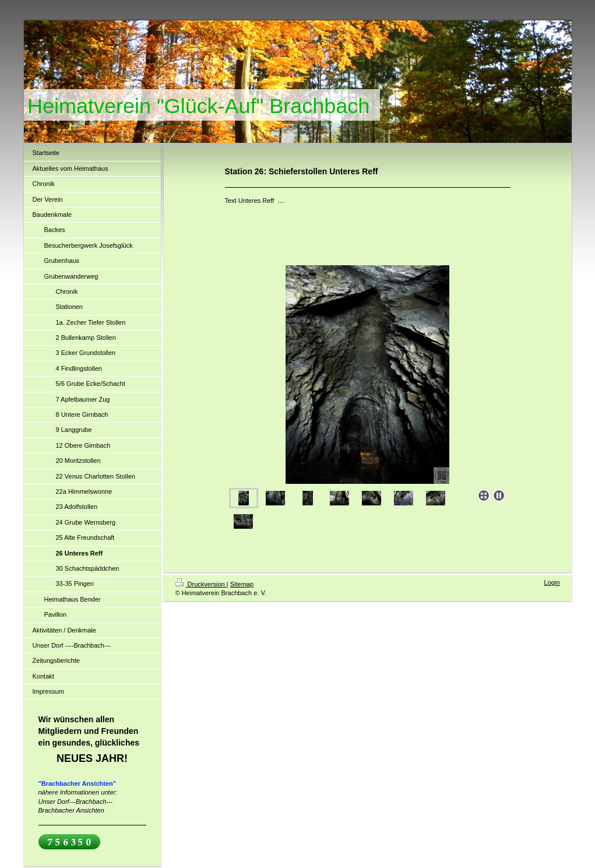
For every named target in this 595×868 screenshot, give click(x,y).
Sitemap (242, 584)
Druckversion (201, 584)
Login (552, 582)
